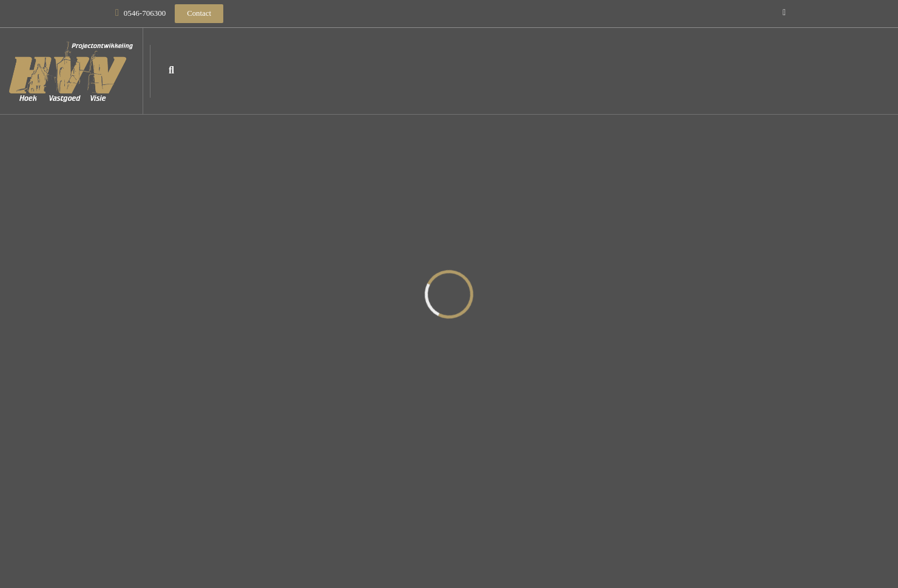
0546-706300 (145, 13)
